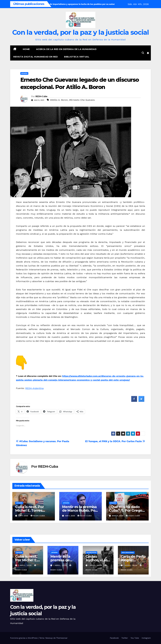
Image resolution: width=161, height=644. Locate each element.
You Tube (135, 638)
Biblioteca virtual (77, 57)
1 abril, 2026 (25, 565)
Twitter (125, 638)
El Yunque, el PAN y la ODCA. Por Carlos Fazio (115, 441)
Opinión (24, 73)
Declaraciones (128, 553)
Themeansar (62, 638)
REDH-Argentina (34, 388)
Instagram (146, 638)
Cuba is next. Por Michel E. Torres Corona (30, 510)
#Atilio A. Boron (59, 100)
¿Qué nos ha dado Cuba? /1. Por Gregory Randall (127, 510)
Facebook (114, 638)
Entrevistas (92, 553)
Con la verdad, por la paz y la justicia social (80, 32)
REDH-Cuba (41, 96)
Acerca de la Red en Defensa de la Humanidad (66, 49)
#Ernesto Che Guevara (82, 100)
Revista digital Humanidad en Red (36, 57)
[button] (143, 53)
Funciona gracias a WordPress (24, 638)
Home (26, 49)
